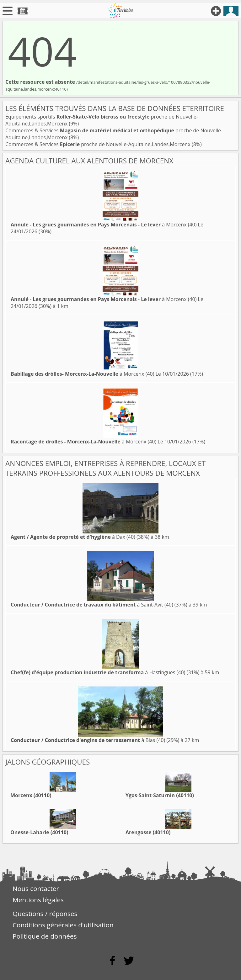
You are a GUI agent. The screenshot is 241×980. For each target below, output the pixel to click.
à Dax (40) (73, 537)
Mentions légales (38, 900)
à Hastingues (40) (98, 672)
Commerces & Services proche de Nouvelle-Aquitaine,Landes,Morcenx (99, 144)
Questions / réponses (45, 914)
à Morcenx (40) (104, 225)
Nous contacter (36, 888)
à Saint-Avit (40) (92, 605)
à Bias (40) (88, 740)
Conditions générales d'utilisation (63, 925)
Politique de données (45, 936)
